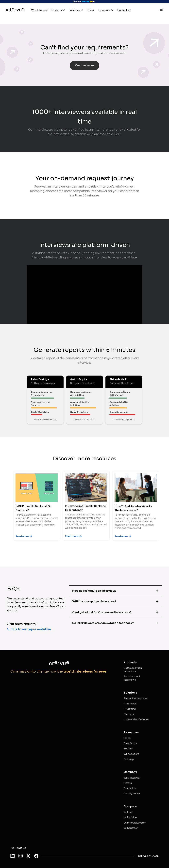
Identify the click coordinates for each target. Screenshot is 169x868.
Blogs (127, 738)
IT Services (130, 704)
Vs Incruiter (130, 817)
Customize (84, 65)
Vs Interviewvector (135, 823)
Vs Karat (128, 812)
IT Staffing (130, 709)
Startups (129, 714)
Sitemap (129, 759)
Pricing (128, 783)
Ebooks (128, 749)
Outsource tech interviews (133, 670)
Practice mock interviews (132, 678)
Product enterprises (135, 698)
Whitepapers (131, 754)
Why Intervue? (132, 778)
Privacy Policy (132, 794)
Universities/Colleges (136, 720)
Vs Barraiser (131, 828)
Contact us (130, 788)
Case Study (130, 743)
